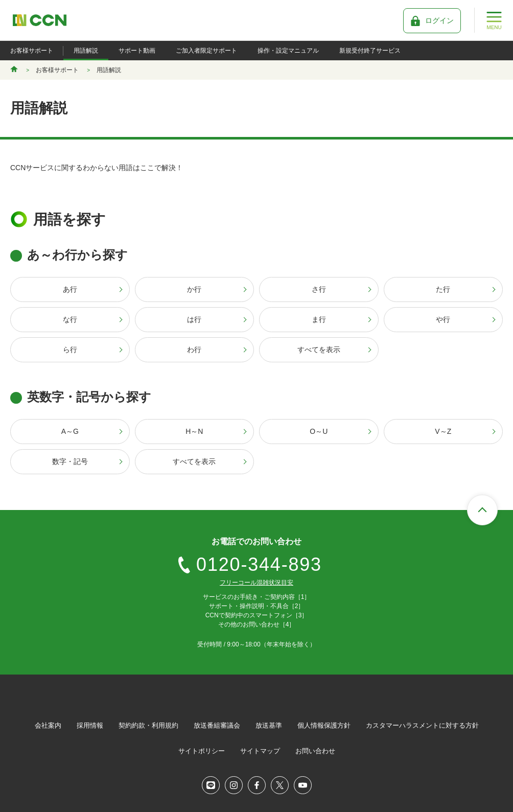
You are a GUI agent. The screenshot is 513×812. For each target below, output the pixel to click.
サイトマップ (260, 751)
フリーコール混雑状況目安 (256, 583)
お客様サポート (32, 51)
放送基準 (269, 725)
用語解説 (86, 51)
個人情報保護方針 (324, 725)
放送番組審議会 (217, 725)
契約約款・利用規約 (148, 725)
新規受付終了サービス (370, 51)
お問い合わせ (315, 751)
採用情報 (90, 725)
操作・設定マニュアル (288, 51)
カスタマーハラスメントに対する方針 (422, 725)
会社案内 (48, 725)
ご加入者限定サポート (206, 51)
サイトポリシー (202, 751)
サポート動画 (137, 51)
